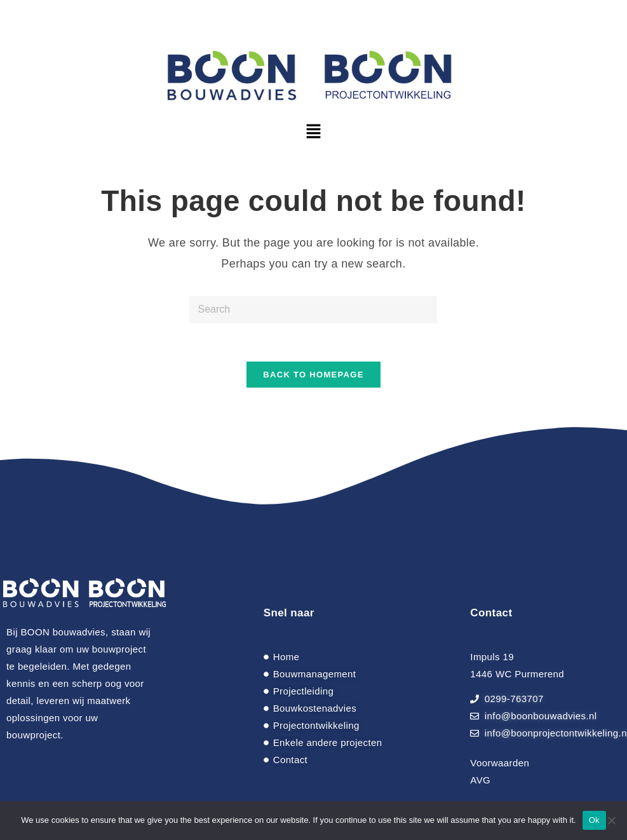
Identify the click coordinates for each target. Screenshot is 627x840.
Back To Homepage (313, 375)
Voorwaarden (500, 763)
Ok (594, 820)
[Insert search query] (313, 310)
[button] (313, 132)
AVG (480, 780)
